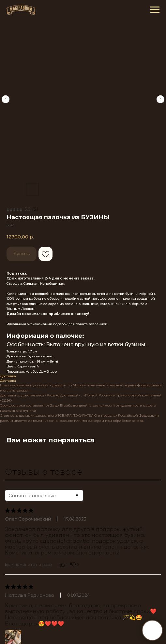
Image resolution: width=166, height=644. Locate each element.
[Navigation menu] (155, 10)
